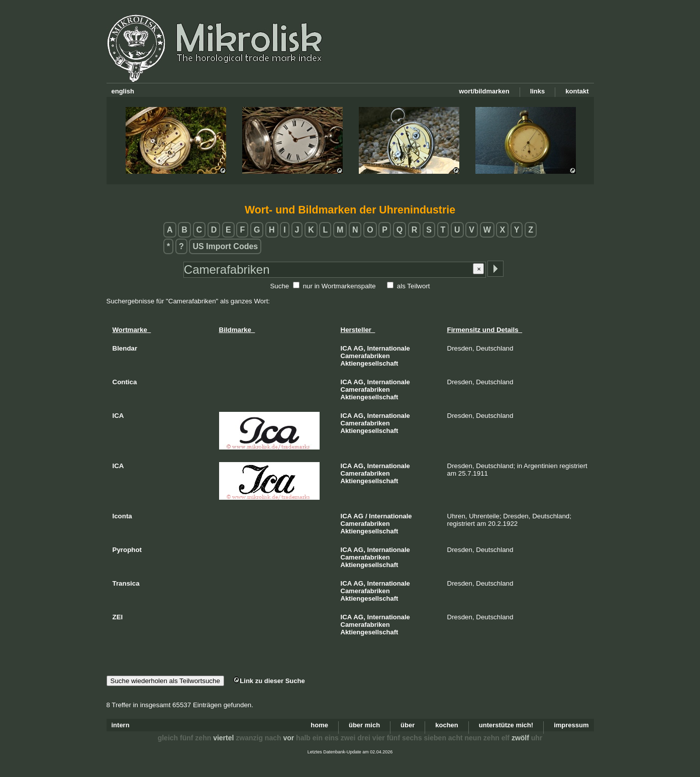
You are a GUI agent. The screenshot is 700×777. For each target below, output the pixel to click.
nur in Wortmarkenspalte (339, 286)
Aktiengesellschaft (370, 363)
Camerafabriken (365, 356)
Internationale (389, 348)
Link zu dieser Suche (269, 681)
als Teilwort (414, 286)
